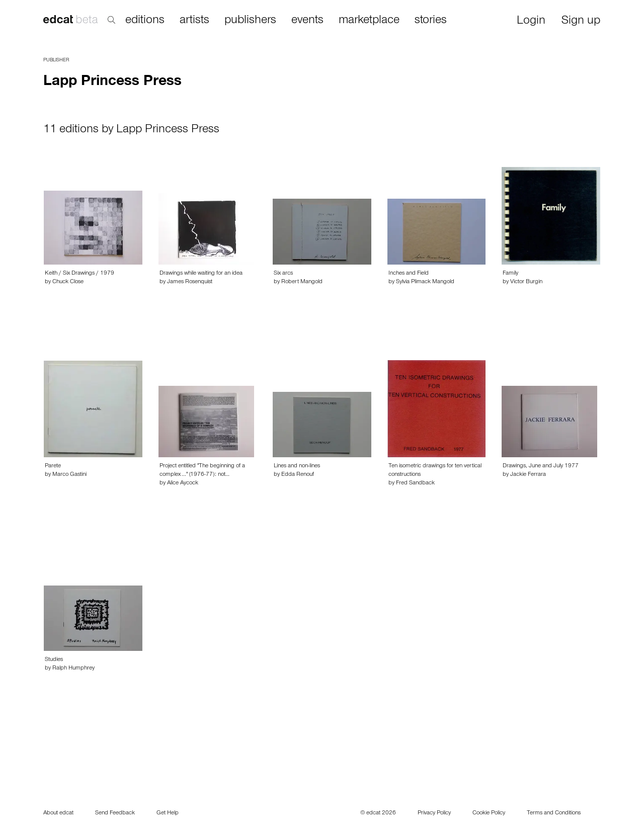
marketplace (369, 21)
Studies (54, 660)
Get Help (168, 813)
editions (145, 21)
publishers (250, 21)
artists (194, 21)
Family (510, 274)
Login (531, 21)
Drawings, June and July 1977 (541, 466)
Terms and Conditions (554, 813)
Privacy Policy (434, 813)
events (307, 21)
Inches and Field (409, 274)
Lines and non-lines (297, 466)
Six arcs (283, 274)
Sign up (581, 21)
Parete (53, 466)
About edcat (58, 813)
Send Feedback (115, 813)
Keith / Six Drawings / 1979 (79, 274)
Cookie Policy (489, 813)
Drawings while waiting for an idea (201, 274)
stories (431, 21)
